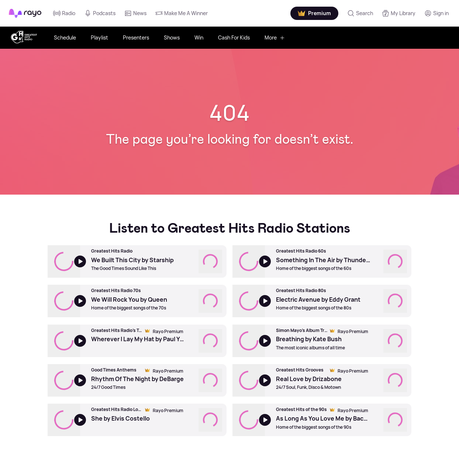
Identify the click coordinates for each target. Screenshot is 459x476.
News (135, 13)
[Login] (436, 13)
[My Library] (399, 13)
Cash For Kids (234, 37)
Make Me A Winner (182, 13)
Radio (64, 13)
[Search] (360, 13)
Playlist (99, 37)
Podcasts (100, 13)
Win (199, 37)
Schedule (65, 37)
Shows (172, 37)
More (275, 37)
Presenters (136, 37)
